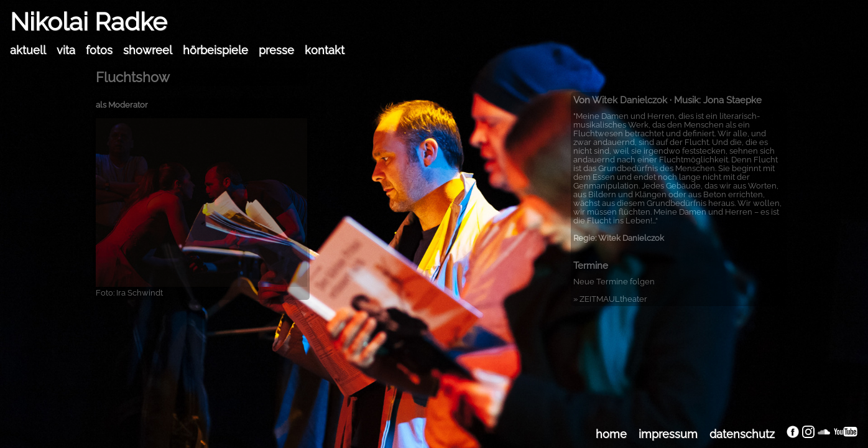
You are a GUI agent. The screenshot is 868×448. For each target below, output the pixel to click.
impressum (668, 434)
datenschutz (742, 434)
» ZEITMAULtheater (610, 299)
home (611, 434)
